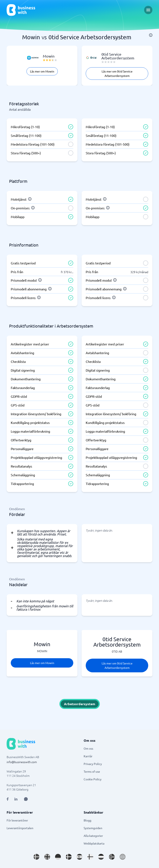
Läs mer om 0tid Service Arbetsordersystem (117, 73)
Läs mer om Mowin (42, 71)
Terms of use (92, 771)
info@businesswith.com (22, 762)
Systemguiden (93, 828)
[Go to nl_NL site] (101, 857)
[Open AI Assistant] (26, 799)
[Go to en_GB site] (47, 857)
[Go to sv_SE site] (36, 857)
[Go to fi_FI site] (90, 857)
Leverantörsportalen (20, 828)
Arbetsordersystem (80, 704)
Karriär (88, 756)
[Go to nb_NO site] (112, 857)
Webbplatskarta (94, 843)
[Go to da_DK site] (69, 857)
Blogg (87, 820)
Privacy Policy (93, 764)
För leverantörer (17, 820)
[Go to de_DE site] (58, 857)
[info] (151, 35)
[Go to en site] (123, 857)
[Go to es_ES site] (79, 857)
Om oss (88, 748)
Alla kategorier (93, 836)
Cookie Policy (93, 779)
